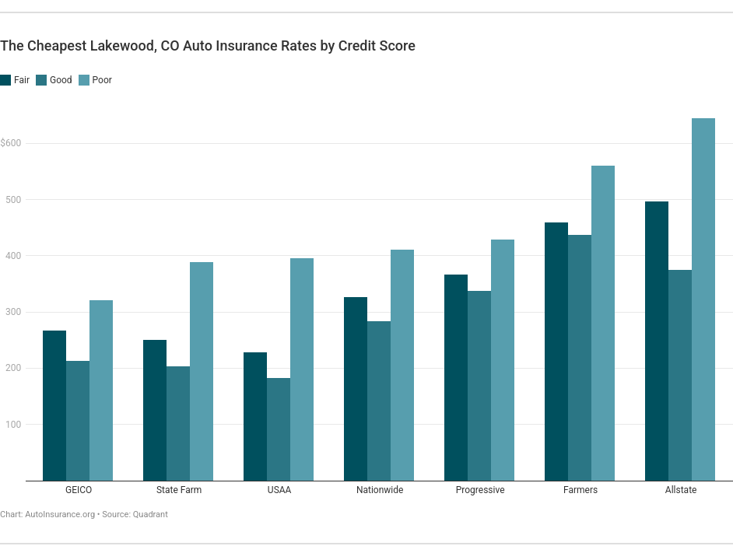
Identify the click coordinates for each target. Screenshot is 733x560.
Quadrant (151, 514)
